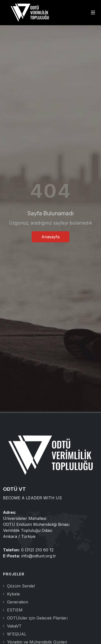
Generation (18, 602)
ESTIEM (15, 610)
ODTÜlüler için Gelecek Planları (37, 618)
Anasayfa (51, 237)
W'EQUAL (17, 634)
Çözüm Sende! (21, 586)
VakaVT (14, 626)
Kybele (13, 594)
